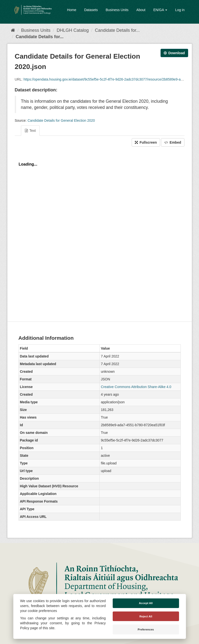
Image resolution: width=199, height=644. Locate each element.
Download (174, 53)
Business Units (117, 10)
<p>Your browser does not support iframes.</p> (100, 233)
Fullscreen (146, 142)
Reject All (146, 616)
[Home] (13, 30)
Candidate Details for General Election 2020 (61, 120)
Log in (180, 10)
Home (72, 10)
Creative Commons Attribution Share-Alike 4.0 (136, 387)
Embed (173, 142)
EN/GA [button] (160, 10)
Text (30, 131)
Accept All (146, 603)
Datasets (91, 10)
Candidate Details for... (117, 30)
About (141, 10)
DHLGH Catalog (73, 30)
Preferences (146, 629)
